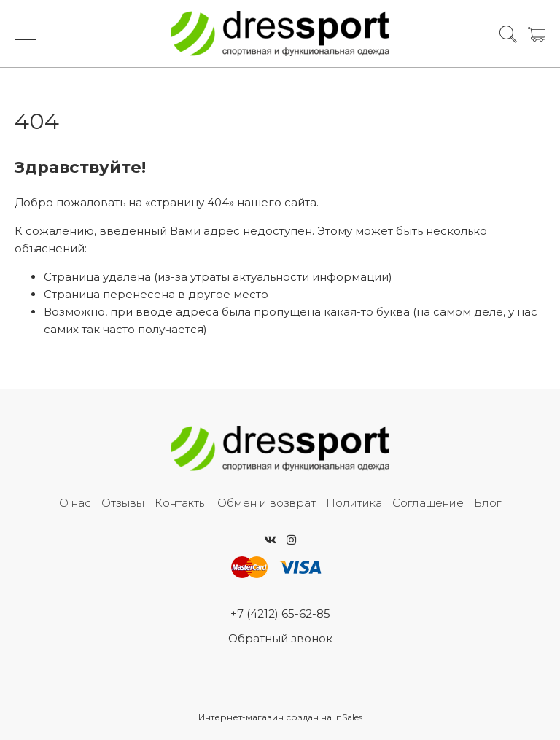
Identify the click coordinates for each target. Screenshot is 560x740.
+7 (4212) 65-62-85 (280, 614)
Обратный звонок (280, 638)
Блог (487, 503)
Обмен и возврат (267, 503)
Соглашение (428, 503)
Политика (354, 503)
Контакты (181, 503)
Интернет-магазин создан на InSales (280, 717)
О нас (75, 503)
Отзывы (123, 503)
